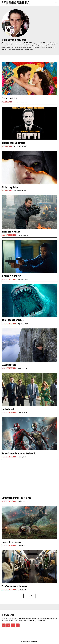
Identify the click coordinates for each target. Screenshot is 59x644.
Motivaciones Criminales (13, 143)
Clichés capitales (10, 187)
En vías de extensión (11, 542)
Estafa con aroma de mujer (14, 586)
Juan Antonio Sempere (9, 235)
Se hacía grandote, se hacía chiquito (19, 453)
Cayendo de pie (9, 365)
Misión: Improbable (11, 232)
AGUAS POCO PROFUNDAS (13, 320)
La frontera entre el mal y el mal (17, 498)
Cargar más (30, 596)
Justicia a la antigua (11, 276)
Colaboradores (7, 102)
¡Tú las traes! (8, 409)
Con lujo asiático (9, 98)
